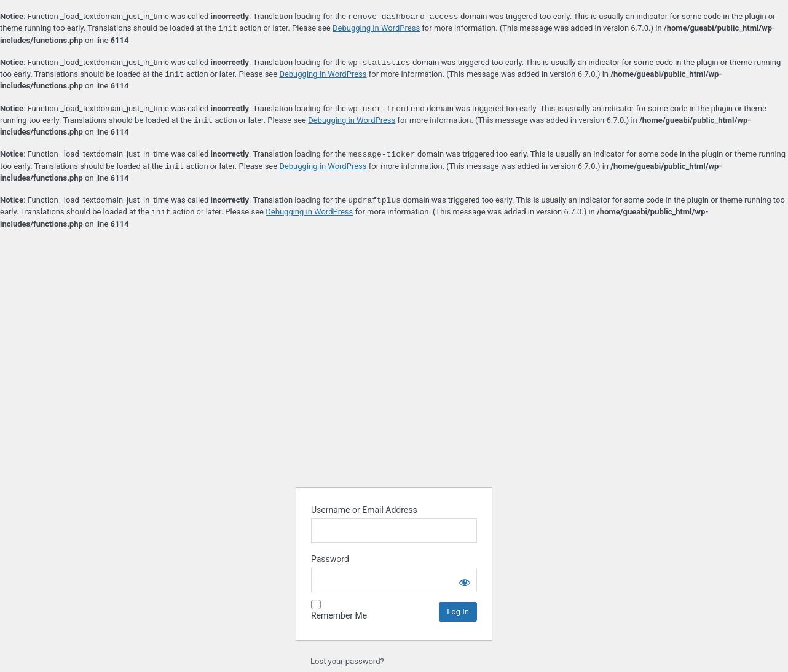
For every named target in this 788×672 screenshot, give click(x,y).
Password (330, 559)
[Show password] (465, 580)
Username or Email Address (364, 510)
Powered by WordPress (394, 446)
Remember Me (339, 615)
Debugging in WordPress (376, 29)
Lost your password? (347, 661)
